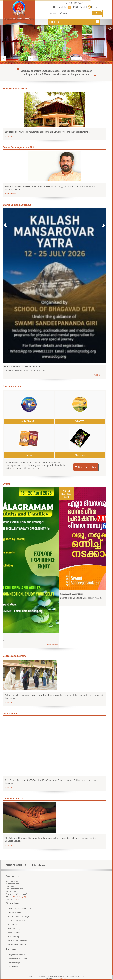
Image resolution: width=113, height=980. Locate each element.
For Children (13, 967)
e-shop (57, 7)
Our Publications (15, 913)
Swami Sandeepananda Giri (19, 909)
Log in (92, 7)
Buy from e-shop (86, 467)
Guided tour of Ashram (17, 959)
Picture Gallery (14, 928)
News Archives (14, 932)
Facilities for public (16, 963)
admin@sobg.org (19, 897)
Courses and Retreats (17, 921)
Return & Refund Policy (17, 940)
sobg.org (17, 899)
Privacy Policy (13, 936)
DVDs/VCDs (80, 421)
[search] (69, 13)
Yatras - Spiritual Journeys (19, 917)
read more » (11, 136)
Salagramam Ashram (17, 955)
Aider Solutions (61, 979)
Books (29, 455)
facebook (38, 865)
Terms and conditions (17, 944)
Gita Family (79, 7)
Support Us (13, 925)
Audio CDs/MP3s (29, 421)
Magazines (80, 455)
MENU (54, 22)
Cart (67, 7)
